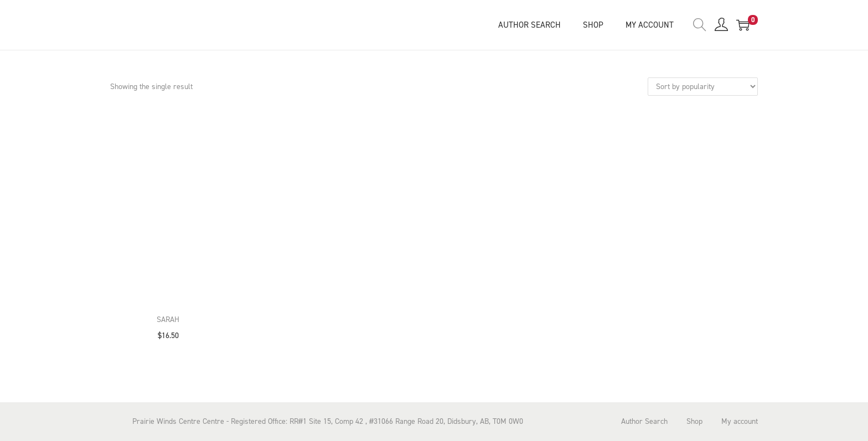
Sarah (168, 320)
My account (740, 421)
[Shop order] (703, 87)
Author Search (644, 421)
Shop (694, 421)
